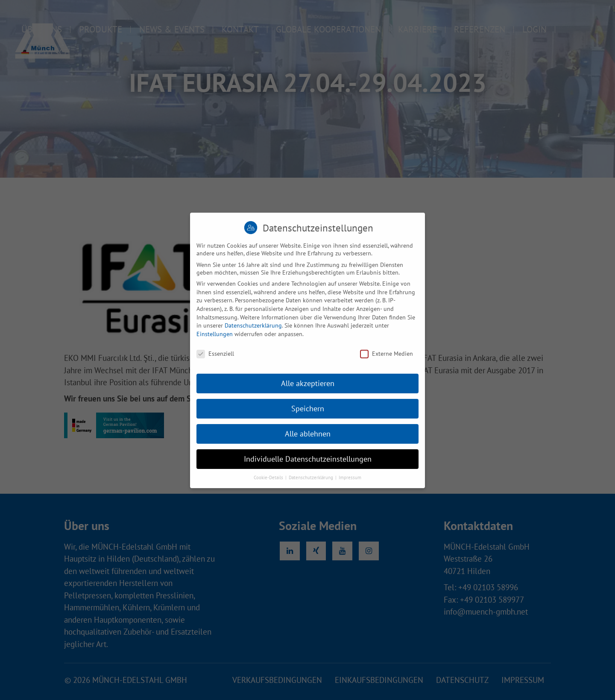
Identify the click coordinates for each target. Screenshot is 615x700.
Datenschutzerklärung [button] (312, 484)
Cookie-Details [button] (269, 484)
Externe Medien (387, 360)
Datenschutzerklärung (253, 332)
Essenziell (215, 360)
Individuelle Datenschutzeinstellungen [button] (308, 465)
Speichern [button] (308, 415)
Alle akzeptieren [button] (308, 390)
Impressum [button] (350, 484)
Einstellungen (215, 340)
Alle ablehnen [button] (308, 440)
